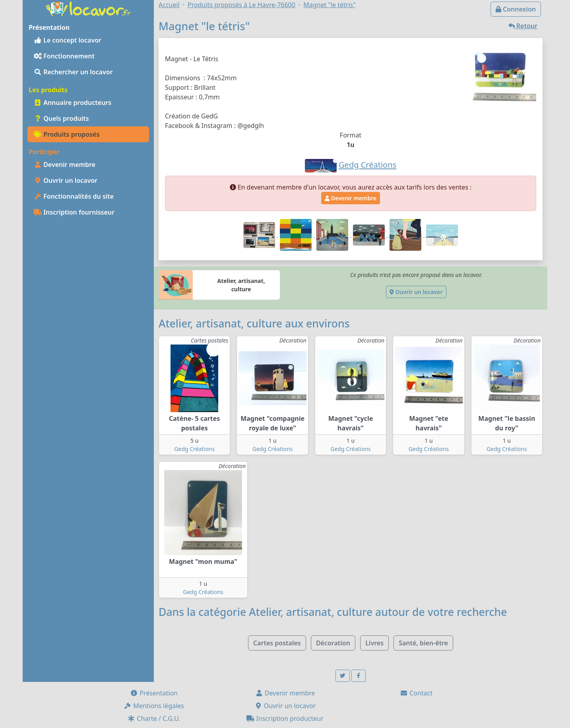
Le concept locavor (68, 40)
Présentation (154, 693)
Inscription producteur (285, 718)
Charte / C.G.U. (154, 718)
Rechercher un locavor (73, 72)
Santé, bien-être (423, 643)
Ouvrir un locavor (66, 180)
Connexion (516, 9)
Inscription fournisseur (74, 212)
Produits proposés (67, 134)
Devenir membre (65, 165)
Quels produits (61, 118)
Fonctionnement (64, 56)
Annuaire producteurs (73, 103)
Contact (416, 693)
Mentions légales (154, 706)
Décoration (333, 643)
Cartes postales (277, 643)
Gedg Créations (194, 449)
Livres (374, 643)
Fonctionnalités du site (74, 196)
